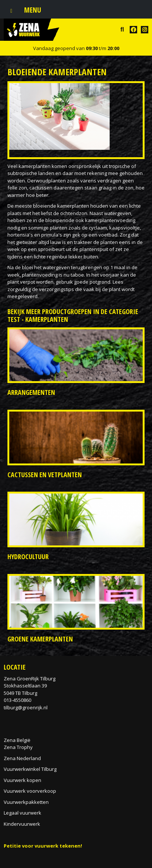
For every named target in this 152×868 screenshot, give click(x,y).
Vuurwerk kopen (22, 780)
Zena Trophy (18, 747)
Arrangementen (31, 392)
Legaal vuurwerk (22, 813)
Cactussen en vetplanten (45, 475)
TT (145, 30)
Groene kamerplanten (40, 639)
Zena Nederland (22, 758)
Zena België (17, 740)
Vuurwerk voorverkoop (30, 791)
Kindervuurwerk (22, 824)
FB (133, 30)
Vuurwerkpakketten (26, 802)
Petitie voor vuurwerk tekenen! (43, 846)
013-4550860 (17, 700)
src (122, 30)
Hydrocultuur (28, 557)
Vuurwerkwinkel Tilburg (30, 769)
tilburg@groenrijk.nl (26, 707)
